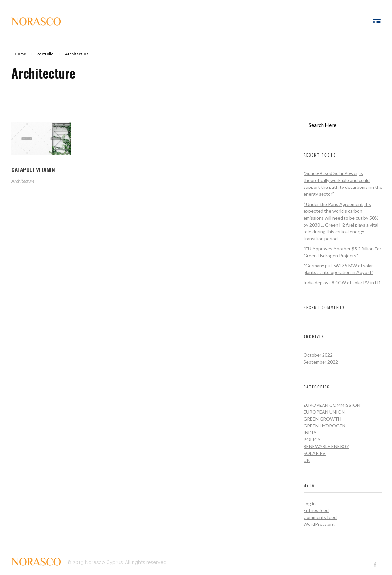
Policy (312, 439)
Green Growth (322, 419)
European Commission (332, 405)
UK (307, 460)
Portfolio (45, 54)
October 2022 (318, 355)
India (310, 433)
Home (20, 54)
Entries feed (316, 510)
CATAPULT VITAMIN (33, 169)
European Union (324, 412)
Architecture (23, 181)
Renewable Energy (326, 446)
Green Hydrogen (324, 426)
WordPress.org (319, 524)
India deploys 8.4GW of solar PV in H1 (342, 282)
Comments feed (320, 517)
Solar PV (315, 453)
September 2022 (321, 362)
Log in (310, 503)
